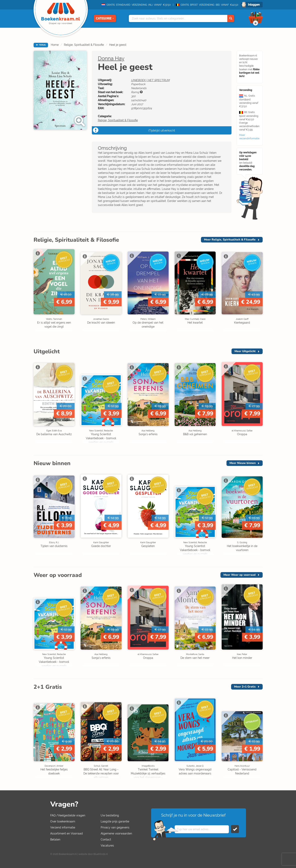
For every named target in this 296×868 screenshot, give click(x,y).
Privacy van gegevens (115, 827)
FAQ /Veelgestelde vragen (68, 815)
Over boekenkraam (63, 821)
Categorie (105, 18)
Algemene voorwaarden (116, 833)
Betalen (55, 839)
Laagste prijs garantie (115, 821)
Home (55, 45)
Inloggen (254, 5)
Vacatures (107, 846)
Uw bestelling (110, 815)
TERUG (41, 45)
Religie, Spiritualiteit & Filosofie (84, 45)
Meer (230, 240)
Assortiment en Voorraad (67, 833)
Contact (106, 839)
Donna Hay (111, 58)
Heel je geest (118, 45)
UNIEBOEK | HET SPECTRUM (150, 80)
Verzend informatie (63, 827)
